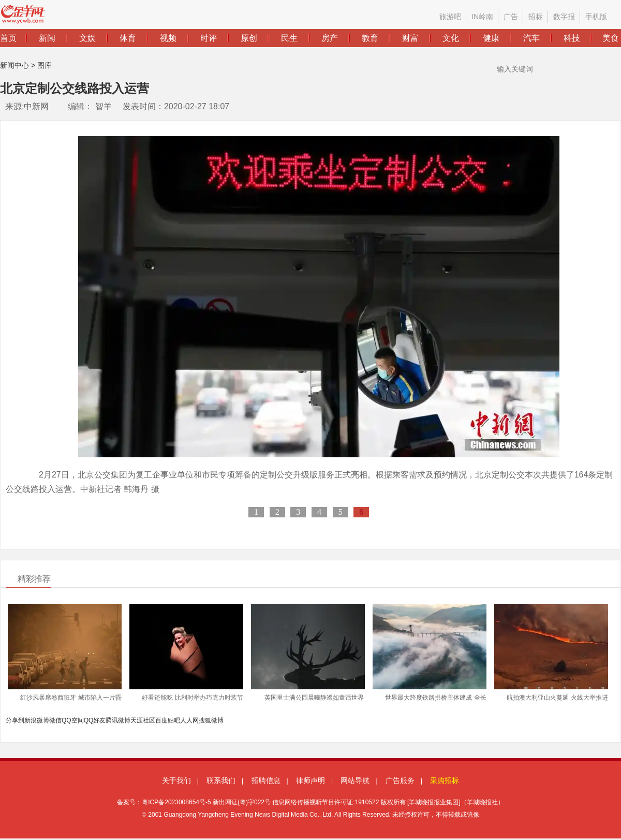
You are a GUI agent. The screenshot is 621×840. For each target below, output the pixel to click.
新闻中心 (14, 65)
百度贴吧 (168, 720)
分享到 (15, 720)
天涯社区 (143, 720)
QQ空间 (73, 720)
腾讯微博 (118, 720)
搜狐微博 (211, 720)
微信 (55, 720)
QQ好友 (95, 720)
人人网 (189, 720)
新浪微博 (37, 720)
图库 (45, 65)
